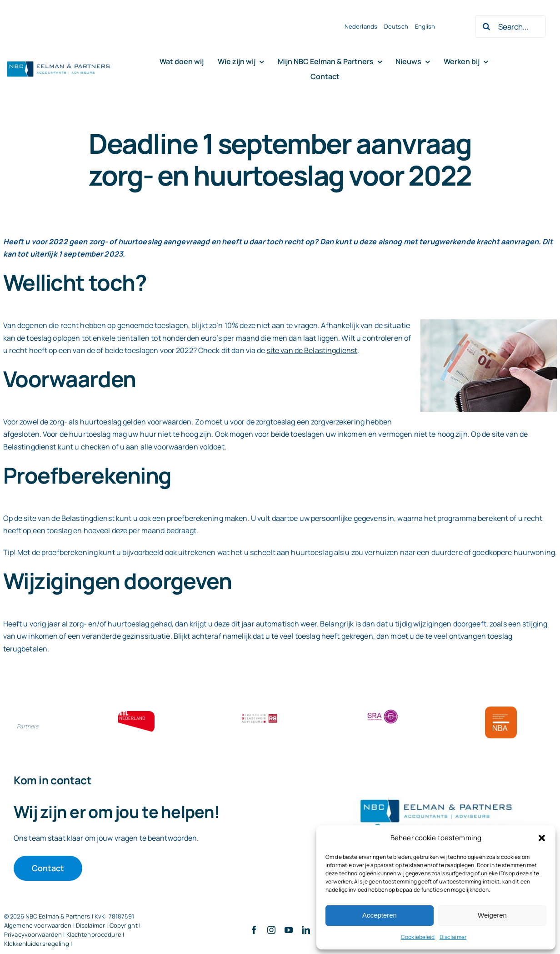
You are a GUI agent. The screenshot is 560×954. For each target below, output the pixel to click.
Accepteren (380, 915)
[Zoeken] (486, 26)
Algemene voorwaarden (38, 925)
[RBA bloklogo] (260, 715)
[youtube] (289, 930)
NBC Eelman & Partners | (60, 916)
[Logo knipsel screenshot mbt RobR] (59, 62)
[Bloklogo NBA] (501, 710)
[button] (542, 838)
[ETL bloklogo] (136, 715)
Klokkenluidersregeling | (38, 944)
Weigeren (492, 915)
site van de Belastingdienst (312, 350)
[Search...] (510, 26)
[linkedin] (306, 930)
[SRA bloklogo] (383, 710)
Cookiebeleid (418, 937)
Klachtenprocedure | (95, 934)
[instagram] (271, 930)
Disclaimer (453, 937)
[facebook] (254, 930)
